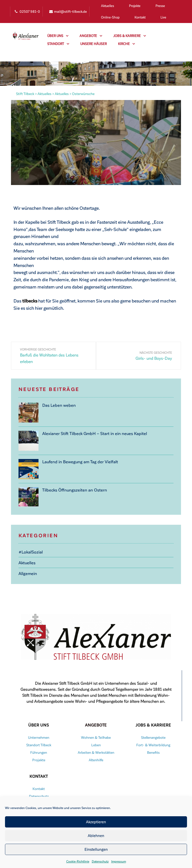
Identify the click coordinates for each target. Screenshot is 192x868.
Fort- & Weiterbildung (153, 744)
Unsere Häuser (93, 44)
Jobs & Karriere (129, 36)
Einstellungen (96, 849)
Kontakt (140, 17)
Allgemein (27, 572)
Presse (160, 6)
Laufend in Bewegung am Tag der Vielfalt (77, 461)
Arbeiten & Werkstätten (96, 752)
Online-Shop (110, 17)
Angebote (91, 36)
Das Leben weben (58, 405)
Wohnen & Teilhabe (96, 737)
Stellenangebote (153, 737)
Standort (58, 44)
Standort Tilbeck (39, 744)
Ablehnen (96, 835)
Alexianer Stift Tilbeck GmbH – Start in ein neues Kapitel (91, 433)
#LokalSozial (30, 552)
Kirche (126, 44)
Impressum (119, 861)
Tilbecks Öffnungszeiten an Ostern (72, 490)
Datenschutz (100, 861)
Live (163, 17)
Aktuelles (107, 6)
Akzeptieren (96, 822)
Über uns (58, 36)
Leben (96, 744)
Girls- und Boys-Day (154, 358)
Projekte (135, 6)
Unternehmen (39, 737)
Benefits (153, 752)
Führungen (39, 752)
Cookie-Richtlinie (78, 861)
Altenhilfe (96, 759)
